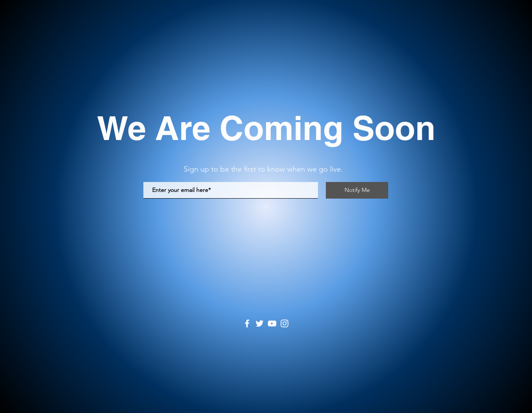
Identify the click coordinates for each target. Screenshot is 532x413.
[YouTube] (272, 323)
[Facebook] (247, 323)
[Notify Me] (357, 190)
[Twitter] (260, 323)
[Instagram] (284, 323)
